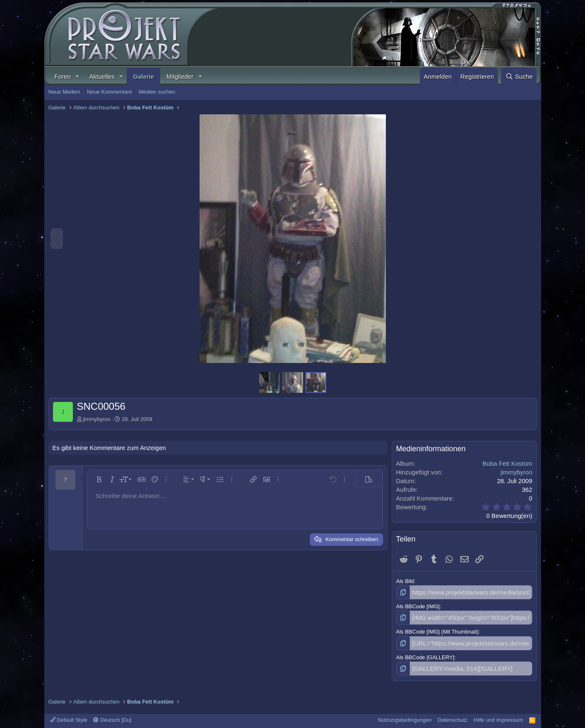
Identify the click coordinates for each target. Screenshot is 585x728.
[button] (77, 76)
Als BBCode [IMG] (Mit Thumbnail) (437, 630)
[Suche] (519, 76)
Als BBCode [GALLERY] (425, 654)
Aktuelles (102, 76)
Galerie (143, 76)
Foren (63, 76)
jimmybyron (96, 419)
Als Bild (405, 581)
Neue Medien (64, 92)
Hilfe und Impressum (498, 715)
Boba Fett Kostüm (507, 463)
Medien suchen (157, 92)
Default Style (69, 715)
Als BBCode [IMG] (418, 605)
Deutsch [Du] (112, 715)
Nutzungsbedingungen (404, 715)
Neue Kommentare (110, 92)
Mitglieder (180, 76)
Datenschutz (453, 715)
